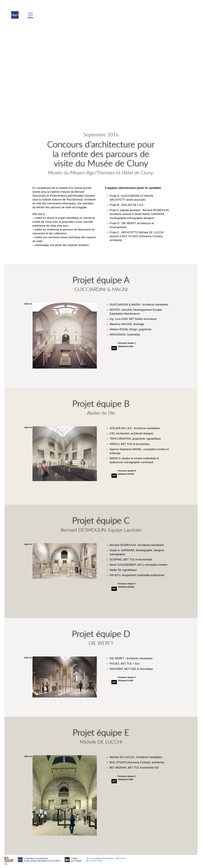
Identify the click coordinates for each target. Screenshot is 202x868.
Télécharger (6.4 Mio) (126, 779)
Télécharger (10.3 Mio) (126, 474)
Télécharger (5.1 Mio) (126, 680)
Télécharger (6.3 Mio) (126, 346)
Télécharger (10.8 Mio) (126, 587)
